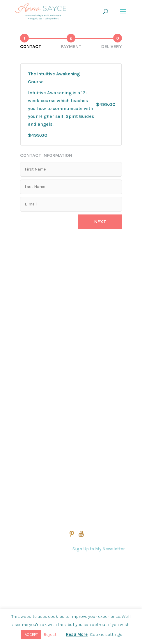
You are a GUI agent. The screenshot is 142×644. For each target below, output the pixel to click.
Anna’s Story (30, 456)
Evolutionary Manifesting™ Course (55, 341)
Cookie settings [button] (106, 634)
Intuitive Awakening (40, 387)
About (24, 441)
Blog (22, 471)
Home (24, 295)
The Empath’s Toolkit (41, 403)
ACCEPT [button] (31, 635)
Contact (77, 575)
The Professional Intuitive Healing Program (65, 356)
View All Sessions (36, 426)
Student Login (32, 486)
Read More (77, 634)
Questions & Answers (92, 563)
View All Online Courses (43, 310)
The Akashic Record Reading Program (59, 326)
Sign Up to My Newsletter (99, 549)
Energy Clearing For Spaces (48, 372)
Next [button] (100, 222)
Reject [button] (50, 634)
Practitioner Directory (40, 501)
